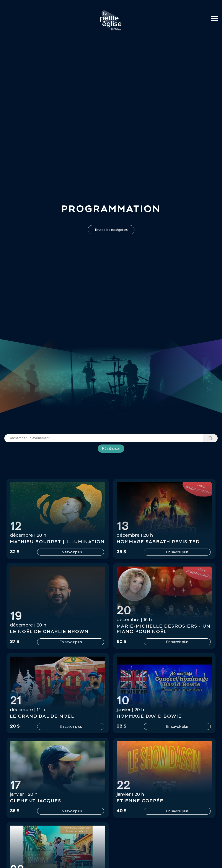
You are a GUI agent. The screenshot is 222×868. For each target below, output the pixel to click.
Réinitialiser (111, 448)
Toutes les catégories (111, 230)
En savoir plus (71, 552)
